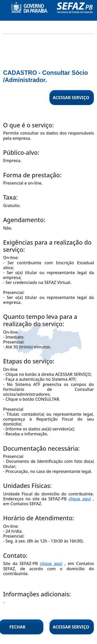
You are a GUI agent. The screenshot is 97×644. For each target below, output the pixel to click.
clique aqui (80, 499)
